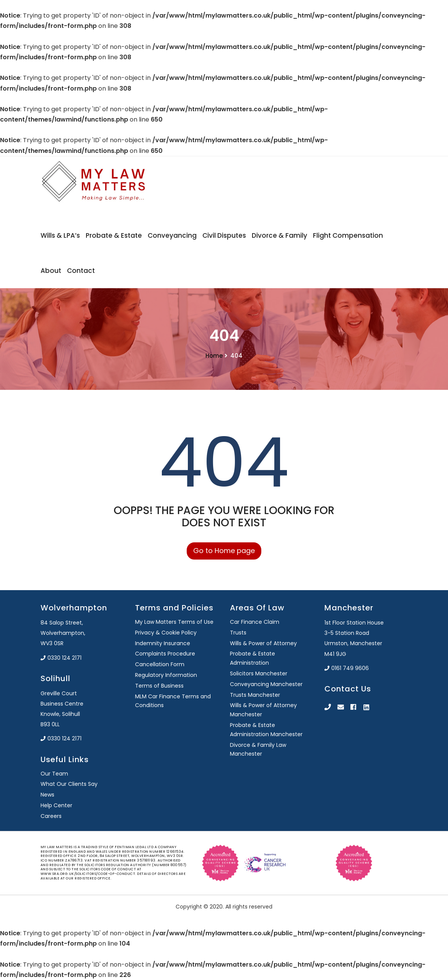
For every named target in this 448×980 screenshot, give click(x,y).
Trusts (238, 633)
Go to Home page (224, 551)
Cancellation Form (160, 664)
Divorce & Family (279, 235)
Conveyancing (172, 235)
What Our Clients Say (69, 784)
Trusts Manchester (255, 695)
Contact (81, 271)
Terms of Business (159, 686)
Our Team (54, 774)
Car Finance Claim (255, 622)
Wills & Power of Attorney (263, 643)
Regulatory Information (166, 675)
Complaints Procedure (165, 654)
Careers (51, 816)
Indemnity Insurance (163, 643)
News (47, 795)
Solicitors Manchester (259, 673)
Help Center (56, 805)
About (51, 271)
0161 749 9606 (347, 668)
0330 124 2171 (61, 658)
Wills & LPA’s (60, 235)
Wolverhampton (74, 608)
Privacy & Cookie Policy (166, 633)
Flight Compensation (348, 235)
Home (214, 356)
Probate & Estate (114, 235)
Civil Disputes (224, 235)
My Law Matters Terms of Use (174, 622)
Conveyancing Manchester (266, 684)
